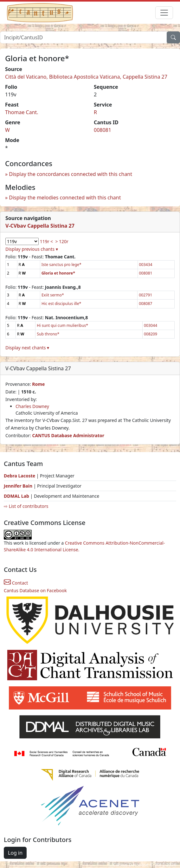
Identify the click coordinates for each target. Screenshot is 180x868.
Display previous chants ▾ (32, 249)
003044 (151, 325)
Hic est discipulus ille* (61, 304)
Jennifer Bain (19, 486)
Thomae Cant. (22, 112)
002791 (145, 295)
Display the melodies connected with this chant (65, 198)
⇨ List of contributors (26, 506)
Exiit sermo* (53, 295)
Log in (15, 853)
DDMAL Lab (16, 496)
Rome (38, 384)
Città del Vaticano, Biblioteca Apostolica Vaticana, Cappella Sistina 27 (86, 77)
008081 (103, 130)
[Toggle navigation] (164, 13)
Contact (16, 583)
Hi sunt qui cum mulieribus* (62, 325)
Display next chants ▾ (27, 348)
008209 (151, 334)
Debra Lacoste (19, 476)
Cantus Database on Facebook (35, 590)
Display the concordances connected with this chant (71, 174)
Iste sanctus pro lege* (61, 265)
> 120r (62, 241)
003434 (146, 265)
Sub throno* (48, 334)
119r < (46, 241)
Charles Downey (32, 406)
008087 (145, 304)
